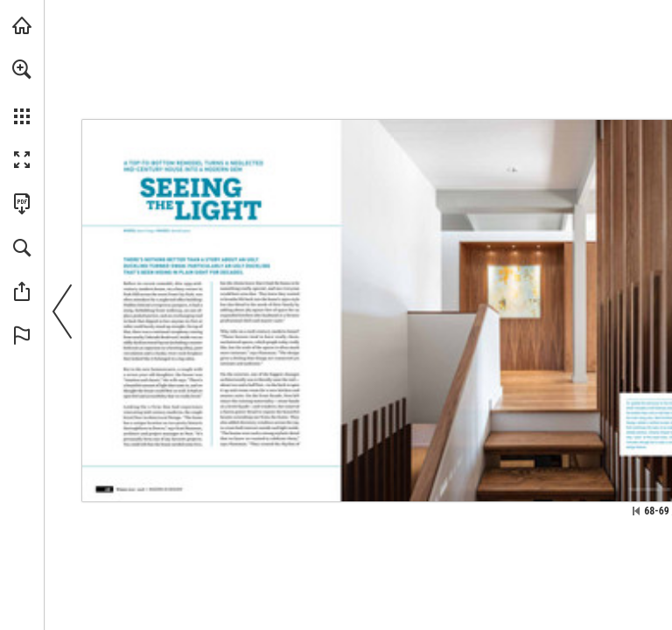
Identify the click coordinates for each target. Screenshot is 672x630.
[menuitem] (22, 92)
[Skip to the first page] (636, 511)
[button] (22, 69)
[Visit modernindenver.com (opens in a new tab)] (22, 25)
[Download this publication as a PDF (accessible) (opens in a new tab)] (22, 204)
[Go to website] (650, 489)
